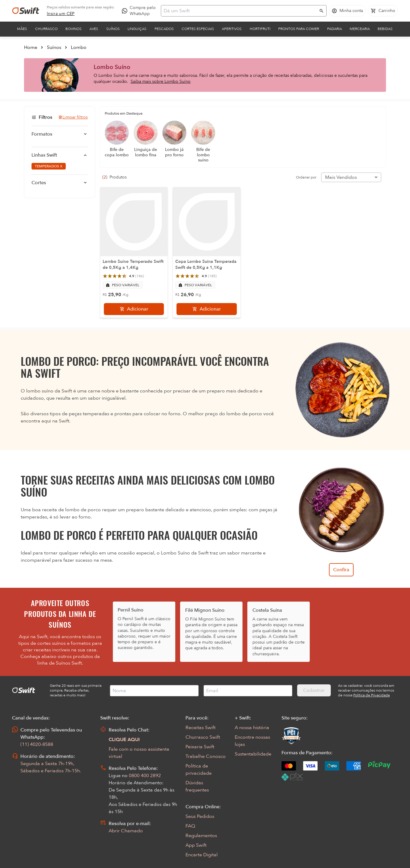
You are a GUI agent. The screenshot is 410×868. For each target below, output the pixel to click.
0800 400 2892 (145, 776)
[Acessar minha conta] (347, 11)
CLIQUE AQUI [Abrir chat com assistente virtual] (124, 740)
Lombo (79, 47)
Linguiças (137, 29)
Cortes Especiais (198, 29)
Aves (94, 29)
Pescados (164, 29)
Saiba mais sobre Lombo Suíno (161, 81)
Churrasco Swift (203, 737)
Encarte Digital (202, 855)
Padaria (335, 29)
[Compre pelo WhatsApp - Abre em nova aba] (140, 11)
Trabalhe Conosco (206, 756)
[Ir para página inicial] (26, 11)
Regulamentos (201, 836)
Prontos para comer (299, 29)
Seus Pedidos (200, 816)
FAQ (190, 826)
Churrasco (46, 29)
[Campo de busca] (240, 11)
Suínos (113, 29)
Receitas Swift (200, 728)
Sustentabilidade (253, 754)
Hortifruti (260, 29)
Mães (22, 29)
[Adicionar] (134, 309)
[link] (61, 14)
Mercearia (360, 29)
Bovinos (74, 29)
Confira (341, 570)
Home (31, 47)
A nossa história (252, 728)
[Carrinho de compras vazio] (383, 11)
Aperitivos (232, 29)
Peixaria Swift (200, 747)
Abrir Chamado (126, 831)
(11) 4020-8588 (37, 744)
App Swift (196, 845)
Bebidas (385, 29)
